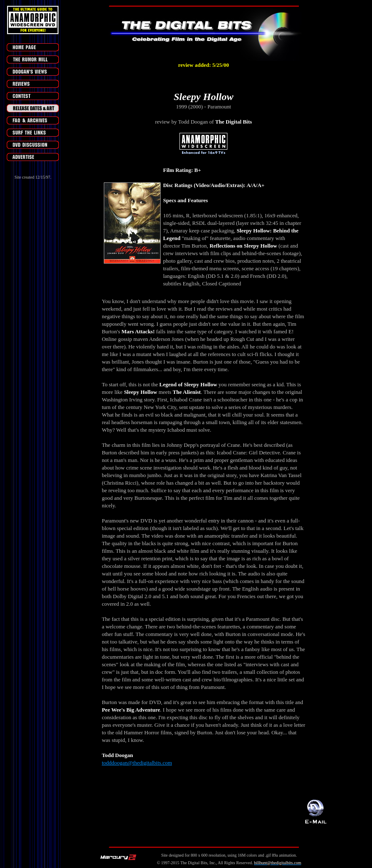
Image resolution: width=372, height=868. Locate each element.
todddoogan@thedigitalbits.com (137, 763)
